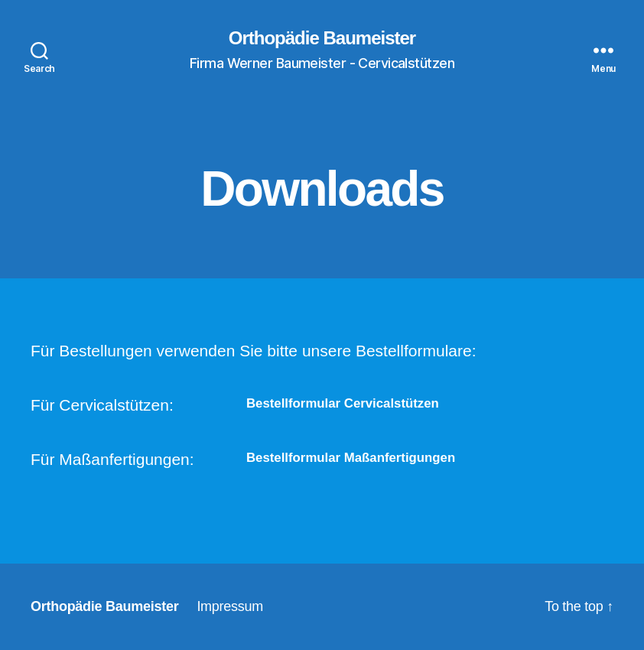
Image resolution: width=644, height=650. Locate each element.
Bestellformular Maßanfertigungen (351, 458)
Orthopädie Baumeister (322, 38)
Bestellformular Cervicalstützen (343, 403)
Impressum (230, 606)
